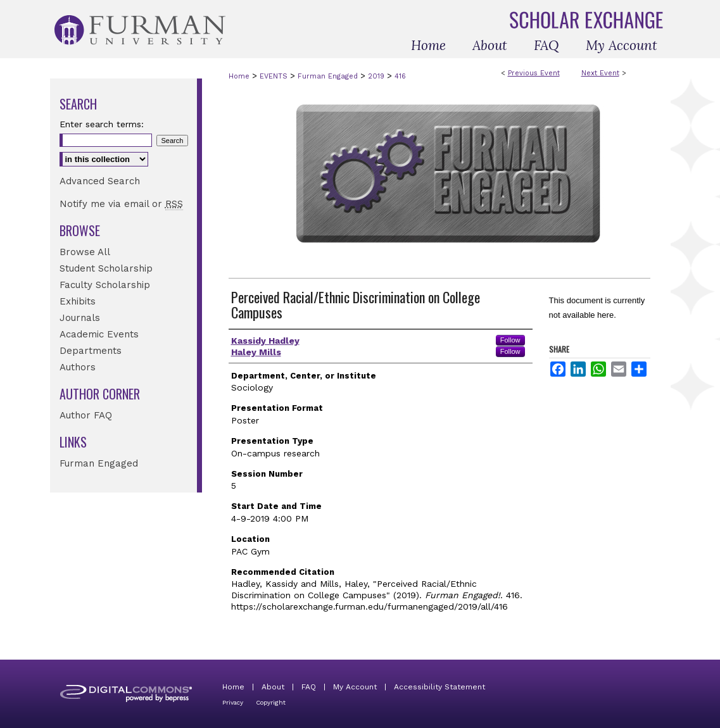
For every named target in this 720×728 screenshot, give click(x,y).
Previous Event (534, 73)
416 (400, 76)
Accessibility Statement (439, 687)
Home (239, 76)
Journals (80, 318)
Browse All (85, 252)
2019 (377, 76)
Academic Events (99, 334)
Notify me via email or (121, 204)
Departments (91, 351)
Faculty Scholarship (105, 285)
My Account (355, 687)
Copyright (271, 702)
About (273, 687)
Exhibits (78, 301)
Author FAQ (86, 415)
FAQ (309, 687)
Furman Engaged (329, 76)
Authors (78, 367)
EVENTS (275, 76)
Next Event (600, 73)
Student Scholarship (106, 268)
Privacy (233, 702)
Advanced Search (100, 181)
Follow (510, 340)
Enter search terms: (102, 124)
